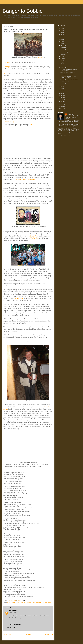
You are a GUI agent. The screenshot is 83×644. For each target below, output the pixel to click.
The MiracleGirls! (33, 236)
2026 (61, 28)
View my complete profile (64, 135)
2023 (61, 35)
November (63, 48)
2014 (61, 95)
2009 (61, 106)
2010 (61, 104)
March (62, 65)
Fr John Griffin (19, 602)
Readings (7, 62)
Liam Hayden (12, 611)
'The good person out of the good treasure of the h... (69, 70)
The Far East (34, 238)
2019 (61, 44)
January (63, 84)
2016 (61, 91)
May (62, 61)
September (64, 52)
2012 (61, 100)
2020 (61, 41)
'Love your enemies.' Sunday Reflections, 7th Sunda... (67, 73)
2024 (61, 33)
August (63, 54)
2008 (61, 108)
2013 (61, 98)
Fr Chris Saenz (11, 602)
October (63, 50)
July (62, 56)
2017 (61, 89)
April (62, 63)
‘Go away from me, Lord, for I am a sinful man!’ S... (69, 80)
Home (28, 634)
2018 (61, 87)
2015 (61, 93)
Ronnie (44, 602)
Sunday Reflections (15, 604)
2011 (61, 102)
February (63, 67)
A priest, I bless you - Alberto (25, 179)
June (62, 59)
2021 (61, 39)
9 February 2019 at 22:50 (15, 624)
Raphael (39, 602)
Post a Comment (11, 627)
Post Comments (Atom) (16, 638)
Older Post (49, 634)
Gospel (6, 73)
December (63, 45)
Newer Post (8, 634)
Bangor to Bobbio (23, 11)
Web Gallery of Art (41, 57)
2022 (61, 37)
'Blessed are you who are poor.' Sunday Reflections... (68, 77)
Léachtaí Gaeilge (9, 122)
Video (31, 125)
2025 (61, 30)
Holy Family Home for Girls (30, 602)
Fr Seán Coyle (71, 114)
